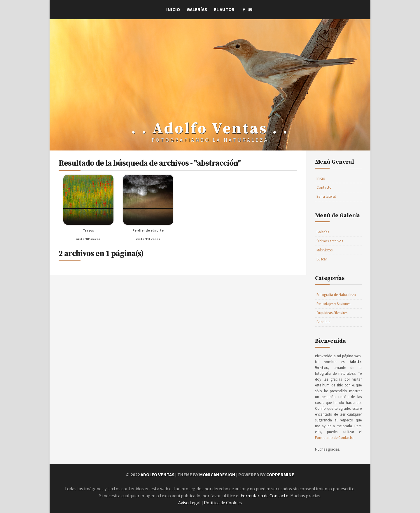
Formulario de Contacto (334, 438)
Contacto (324, 187)
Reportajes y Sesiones (333, 304)
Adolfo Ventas (157, 475)
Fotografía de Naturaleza (336, 295)
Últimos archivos (330, 241)
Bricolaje (323, 322)
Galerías (197, 9)
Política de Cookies (223, 503)
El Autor (224, 9)
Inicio (173, 9)
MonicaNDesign (217, 475)
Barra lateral (326, 196)
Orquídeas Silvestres (332, 313)
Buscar (322, 259)
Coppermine (280, 475)
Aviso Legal (189, 503)
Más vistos (324, 250)
